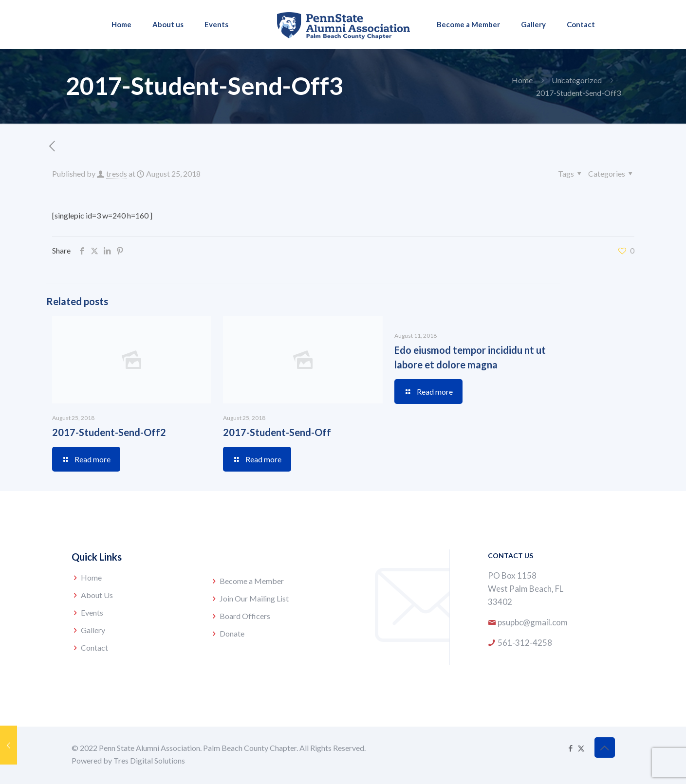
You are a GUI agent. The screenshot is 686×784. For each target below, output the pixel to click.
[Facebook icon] (571, 748)
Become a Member (252, 581)
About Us (97, 595)
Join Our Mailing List (254, 598)
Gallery (93, 630)
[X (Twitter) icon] (581, 748)
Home (522, 80)
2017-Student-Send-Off (277, 432)
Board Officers (245, 616)
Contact (94, 647)
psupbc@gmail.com (533, 622)
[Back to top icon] (605, 748)
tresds (117, 173)
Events (92, 612)
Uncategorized (577, 80)
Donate (232, 633)
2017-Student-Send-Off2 (109, 432)
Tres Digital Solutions (149, 760)
